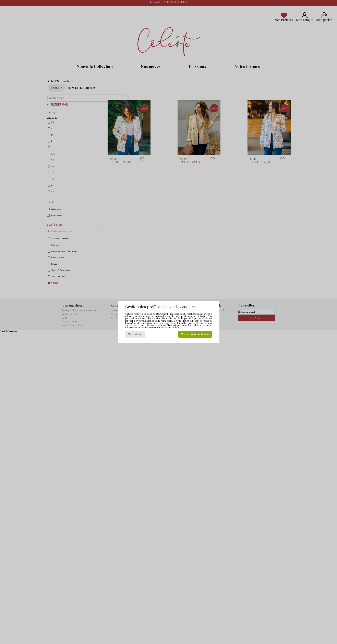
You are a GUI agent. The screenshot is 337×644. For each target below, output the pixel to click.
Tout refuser (135, 334)
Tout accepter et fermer (195, 334)
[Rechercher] (123, 100)
